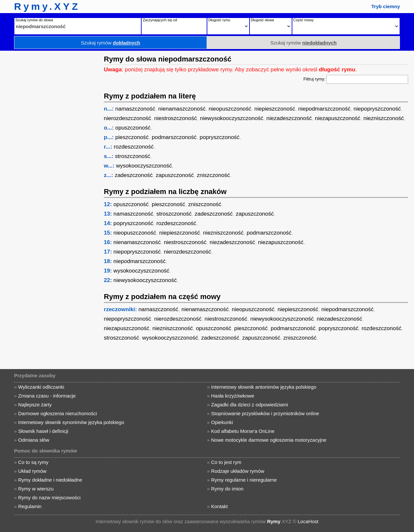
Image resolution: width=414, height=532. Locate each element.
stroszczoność (133, 156)
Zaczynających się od (160, 20)
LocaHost (308, 521)
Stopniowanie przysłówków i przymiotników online (265, 413)
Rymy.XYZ (47, 6)
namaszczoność (135, 109)
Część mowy (303, 20)
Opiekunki (222, 422)
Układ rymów (32, 471)
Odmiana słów (34, 440)
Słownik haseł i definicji (43, 431)
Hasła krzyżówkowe (233, 396)
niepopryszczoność (377, 109)
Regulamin (30, 506)
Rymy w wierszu (36, 489)
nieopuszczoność (230, 109)
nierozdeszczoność (128, 118)
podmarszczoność (174, 137)
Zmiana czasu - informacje (47, 396)
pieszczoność (132, 137)
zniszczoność (213, 175)
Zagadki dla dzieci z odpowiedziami (250, 405)
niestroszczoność (176, 118)
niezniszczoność (384, 118)
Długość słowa (262, 20)
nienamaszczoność (182, 109)
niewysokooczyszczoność (232, 118)
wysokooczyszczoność (144, 166)
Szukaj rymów (111, 43)
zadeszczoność (134, 175)
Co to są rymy (33, 462)
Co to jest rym (226, 462)
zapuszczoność (175, 175)
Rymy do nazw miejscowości (49, 497)
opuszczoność (133, 128)
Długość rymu (219, 20)
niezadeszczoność (289, 118)
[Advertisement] (51, 149)
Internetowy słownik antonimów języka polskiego (264, 387)
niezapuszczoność (338, 118)
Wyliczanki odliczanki (41, 387)
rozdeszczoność (134, 147)
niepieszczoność (275, 109)
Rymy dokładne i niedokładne (50, 480)
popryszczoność (219, 137)
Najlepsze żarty (35, 405)
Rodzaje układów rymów (238, 471)
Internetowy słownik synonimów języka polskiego (71, 422)
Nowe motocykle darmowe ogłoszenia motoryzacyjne (269, 440)
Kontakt (220, 506)
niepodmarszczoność (324, 109)
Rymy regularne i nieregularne (244, 480)
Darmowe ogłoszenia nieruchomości (57, 413)
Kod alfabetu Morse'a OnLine (243, 431)
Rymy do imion (227, 489)
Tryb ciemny (386, 6)
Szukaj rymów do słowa (34, 20)
